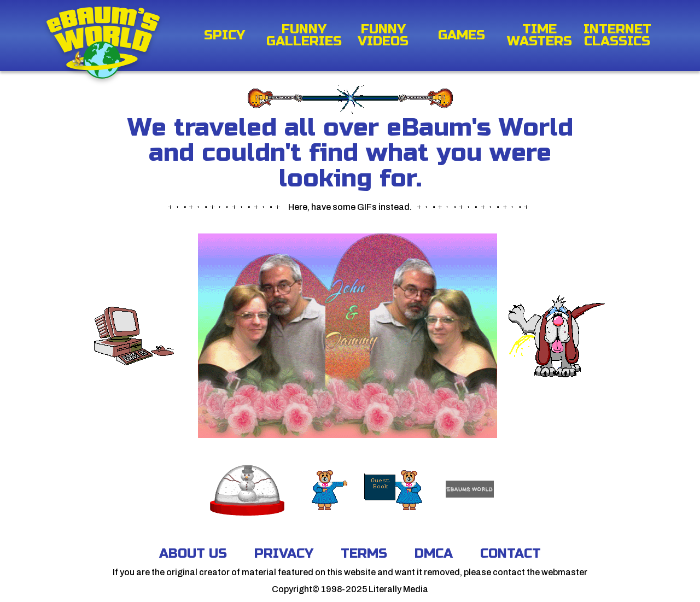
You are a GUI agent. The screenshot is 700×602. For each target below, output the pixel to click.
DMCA (434, 554)
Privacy (284, 554)
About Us (193, 554)
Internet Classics (617, 36)
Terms (364, 554)
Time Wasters (539, 36)
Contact (511, 554)
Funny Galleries (304, 36)
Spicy (224, 36)
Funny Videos (383, 36)
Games (462, 36)
